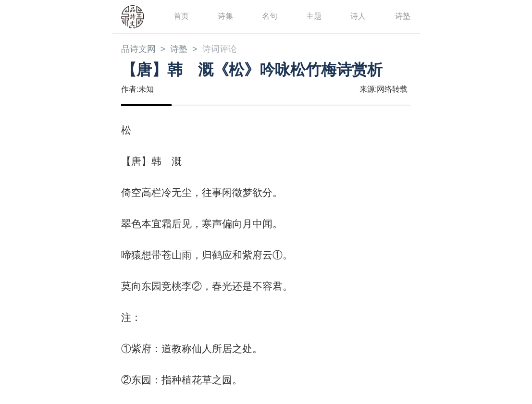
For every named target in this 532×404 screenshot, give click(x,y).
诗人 (358, 16)
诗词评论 (220, 49)
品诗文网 (138, 49)
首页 (181, 16)
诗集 (225, 16)
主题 (314, 16)
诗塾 (403, 16)
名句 (270, 16)
